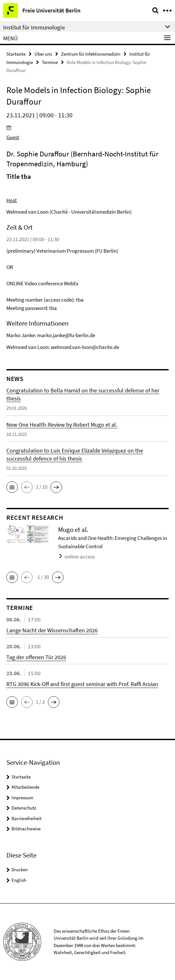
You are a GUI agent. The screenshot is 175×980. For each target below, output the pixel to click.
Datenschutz (24, 808)
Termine (50, 62)
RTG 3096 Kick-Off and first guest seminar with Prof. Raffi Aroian (82, 684)
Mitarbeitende (25, 787)
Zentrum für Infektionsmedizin (91, 54)
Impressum (22, 798)
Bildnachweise (26, 829)
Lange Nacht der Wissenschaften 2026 (52, 630)
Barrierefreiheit (27, 818)
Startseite (16, 54)
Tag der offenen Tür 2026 (36, 657)
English (19, 880)
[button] (12, 487)
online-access (80, 557)
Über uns (43, 54)
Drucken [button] (20, 869)
